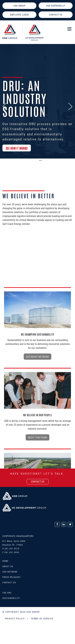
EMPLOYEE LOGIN (19, 15)
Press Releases (11, 577)
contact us (38, 482)
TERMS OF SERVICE (42, 619)
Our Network (10, 572)
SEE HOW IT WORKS (17, 151)
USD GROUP (19, 6)
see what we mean (37, 424)
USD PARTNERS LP (56, 6)
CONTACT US (56, 15)
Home (5, 561)
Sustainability (11, 598)
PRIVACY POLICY (15, 619)
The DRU (7, 593)
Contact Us (9, 583)
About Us (8, 566)
